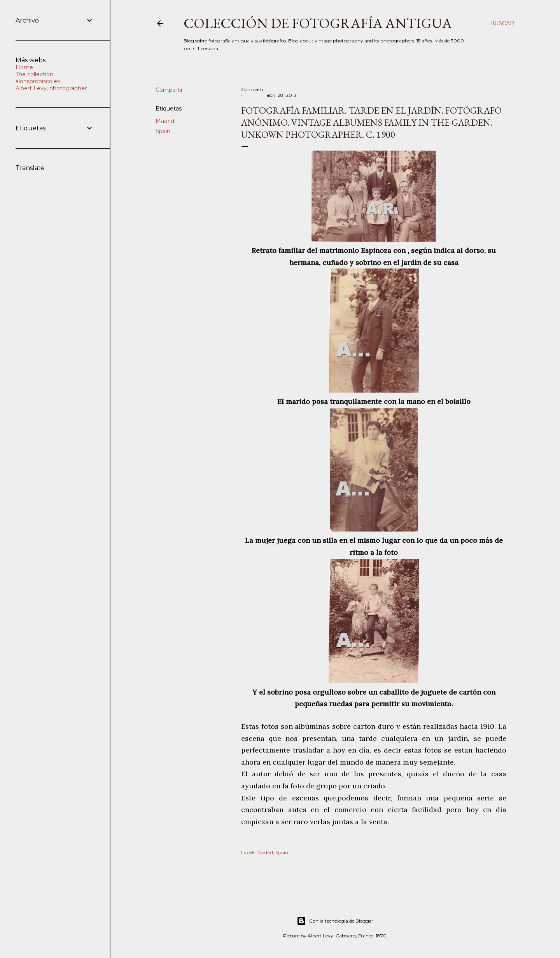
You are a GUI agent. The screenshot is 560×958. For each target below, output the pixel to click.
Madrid (165, 121)
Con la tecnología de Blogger (335, 921)
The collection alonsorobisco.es (38, 78)
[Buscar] (502, 23)
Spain (163, 131)
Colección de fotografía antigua (318, 23)
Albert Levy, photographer (51, 88)
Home (24, 67)
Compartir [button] (169, 90)
